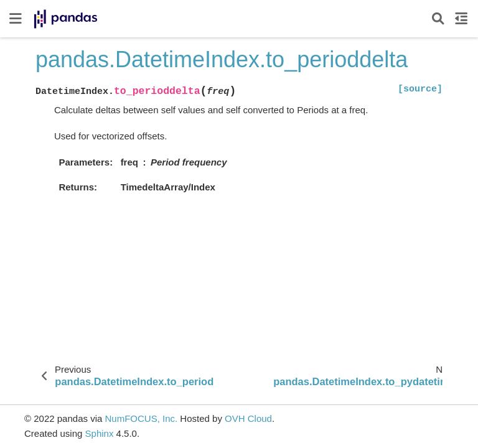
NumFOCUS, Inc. (141, 418)
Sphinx (100, 433)
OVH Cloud (248, 418)
